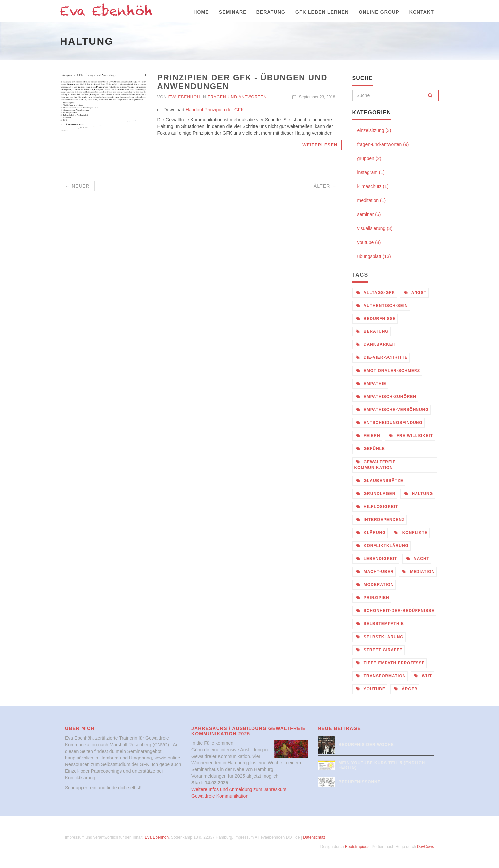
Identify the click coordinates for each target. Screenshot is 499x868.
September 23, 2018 (314, 97)
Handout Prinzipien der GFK (215, 110)
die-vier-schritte (382, 357)
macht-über (375, 572)
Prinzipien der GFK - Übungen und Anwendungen (242, 82)
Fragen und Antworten (237, 97)
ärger (406, 689)
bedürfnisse (376, 319)
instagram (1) (371, 172)
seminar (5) (369, 214)
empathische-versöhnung (393, 410)
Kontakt (422, 12)
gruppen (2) (369, 158)
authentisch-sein (382, 306)
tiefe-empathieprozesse (391, 663)
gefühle (370, 449)
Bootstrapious (357, 847)
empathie (371, 384)
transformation (381, 676)
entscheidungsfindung (389, 423)
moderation (375, 585)
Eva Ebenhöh (184, 97)
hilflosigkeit (377, 507)
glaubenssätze (380, 481)
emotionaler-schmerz (388, 371)
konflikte (411, 533)
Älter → (325, 186)
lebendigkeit (377, 559)
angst (415, 293)
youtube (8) (369, 242)
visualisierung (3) (375, 228)
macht (418, 559)
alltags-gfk (376, 293)
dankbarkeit (376, 344)
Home (201, 12)
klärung (371, 533)
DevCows (426, 847)
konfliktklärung (382, 546)
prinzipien (373, 598)
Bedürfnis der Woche (366, 745)
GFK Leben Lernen (322, 12)
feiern (368, 436)
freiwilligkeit (411, 436)
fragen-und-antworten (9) (383, 144)
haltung (418, 494)
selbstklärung (380, 637)
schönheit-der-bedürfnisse (395, 611)
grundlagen (376, 494)
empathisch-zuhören (386, 397)
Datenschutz (314, 837)
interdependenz (380, 520)
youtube (371, 689)
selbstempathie (380, 624)
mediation (418, 572)
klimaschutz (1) (373, 186)
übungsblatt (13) (374, 256)
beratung (372, 331)
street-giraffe (379, 650)
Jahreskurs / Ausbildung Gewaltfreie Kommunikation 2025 (249, 731)
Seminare (233, 12)
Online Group (379, 12)
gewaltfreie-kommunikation (376, 465)
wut (423, 676)
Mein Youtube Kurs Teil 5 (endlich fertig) (382, 765)
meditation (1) (372, 200)
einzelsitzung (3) (374, 130)
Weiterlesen (320, 145)
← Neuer (77, 186)
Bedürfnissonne (360, 782)
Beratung (271, 12)
